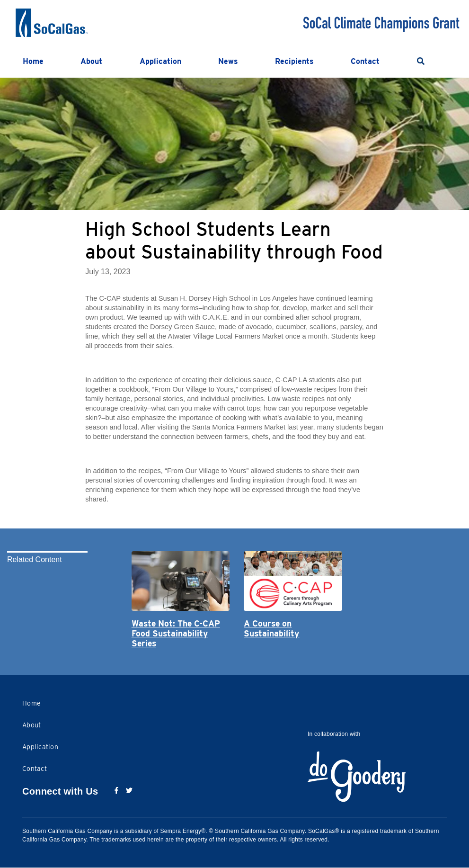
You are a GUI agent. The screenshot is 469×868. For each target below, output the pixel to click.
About (91, 61)
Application (160, 61)
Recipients (294, 61)
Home (33, 61)
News (228, 61)
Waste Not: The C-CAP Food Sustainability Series (176, 633)
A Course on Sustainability (271, 628)
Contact (365, 61)
